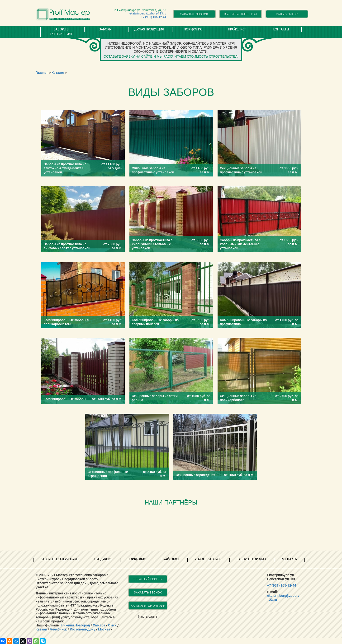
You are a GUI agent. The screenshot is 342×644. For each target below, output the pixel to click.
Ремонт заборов (208, 559)
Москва (104, 629)
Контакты (281, 30)
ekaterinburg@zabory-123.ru (148, 13)
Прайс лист (237, 30)
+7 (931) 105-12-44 (154, 17)
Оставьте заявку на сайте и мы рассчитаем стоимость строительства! (171, 56)
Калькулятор (287, 14)
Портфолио (193, 30)
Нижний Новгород (76, 625)
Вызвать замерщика (241, 14)
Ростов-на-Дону (83, 629)
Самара (99, 625)
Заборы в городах (252, 559)
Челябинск (58, 629)
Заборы (105, 30)
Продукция (103, 559)
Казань (41, 629)
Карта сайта (148, 616)
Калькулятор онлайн (148, 606)
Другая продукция (149, 30)
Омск (112, 625)
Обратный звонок (148, 579)
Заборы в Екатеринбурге (61, 32)
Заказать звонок (194, 14)
